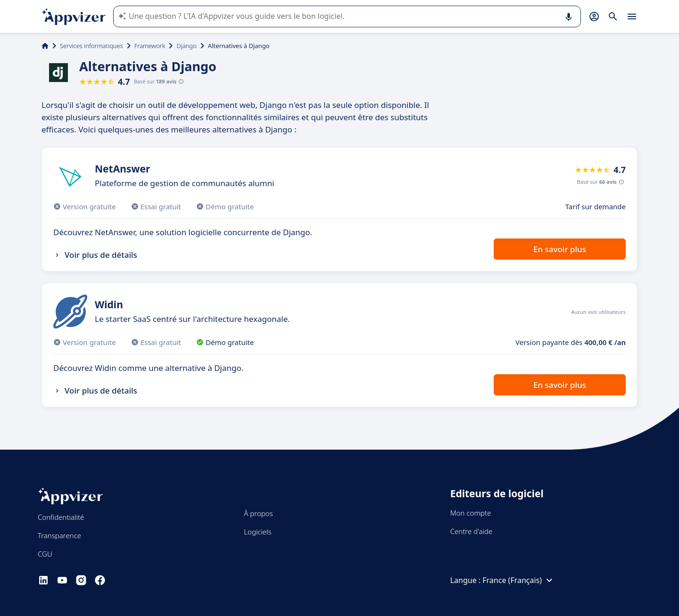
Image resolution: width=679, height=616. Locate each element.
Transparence (59, 535)
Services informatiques (91, 46)
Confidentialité (61, 517)
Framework (150, 46)
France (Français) (519, 580)
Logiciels (257, 532)
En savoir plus (560, 249)
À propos (258, 513)
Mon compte (471, 513)
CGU (45, 554)
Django (186, 46)
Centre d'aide (472, 531)
